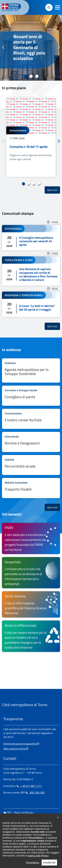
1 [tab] (25, 76)
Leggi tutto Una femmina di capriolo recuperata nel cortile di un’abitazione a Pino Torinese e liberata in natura (31, 271)
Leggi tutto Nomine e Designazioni (31, 442)
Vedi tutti (54, 190)
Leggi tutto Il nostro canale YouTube (31, 419)
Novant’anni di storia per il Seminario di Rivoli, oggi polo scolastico (29, 47)
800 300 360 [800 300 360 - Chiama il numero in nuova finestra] (35, 793)
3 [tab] (37, 76)
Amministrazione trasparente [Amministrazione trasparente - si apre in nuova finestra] (20, 744)
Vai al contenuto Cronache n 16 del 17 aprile (31, 137)
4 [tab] (39, 184)
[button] (58, 7)
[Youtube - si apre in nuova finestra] (32, 843)
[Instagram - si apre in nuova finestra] (11, 843)
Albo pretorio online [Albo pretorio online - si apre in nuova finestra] (14, 749)
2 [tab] (31, 76)
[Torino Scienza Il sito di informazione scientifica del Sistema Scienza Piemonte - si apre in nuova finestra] (31, 604)
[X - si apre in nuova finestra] (27, 843)
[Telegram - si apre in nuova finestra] (22, 843)
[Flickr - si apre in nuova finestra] (38, 843)
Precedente (3, 48)
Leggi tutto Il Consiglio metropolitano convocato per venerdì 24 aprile (31, 238)
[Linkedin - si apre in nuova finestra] (16, 843)
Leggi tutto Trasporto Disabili (31, 488)
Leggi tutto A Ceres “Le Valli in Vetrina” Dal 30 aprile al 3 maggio (31, 304)
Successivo (59, 48)
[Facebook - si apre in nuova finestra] (6, 843)
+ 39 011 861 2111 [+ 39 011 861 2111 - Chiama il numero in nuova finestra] (29, 786)
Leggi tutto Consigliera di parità (31, 396)
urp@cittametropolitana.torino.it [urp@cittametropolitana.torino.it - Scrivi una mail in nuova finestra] (24, 823)
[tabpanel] (31, 48)
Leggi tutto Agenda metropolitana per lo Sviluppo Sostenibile (31, 371)
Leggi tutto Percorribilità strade (31, 465)
